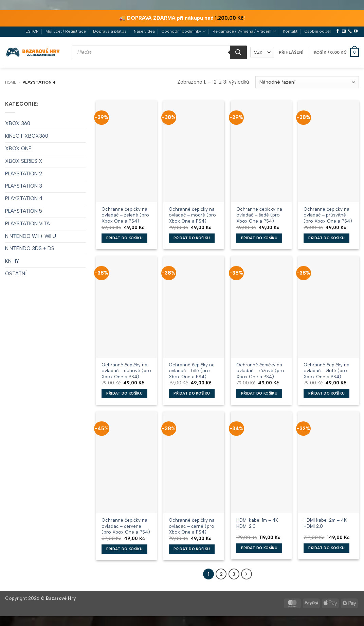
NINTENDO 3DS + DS (30, 248)
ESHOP (32, 31)
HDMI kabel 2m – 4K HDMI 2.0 (325, 523)
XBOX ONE (18, 149)
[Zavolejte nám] (350, 31)
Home (11, 82)
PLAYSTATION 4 (24, 198)
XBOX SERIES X (24, 161)
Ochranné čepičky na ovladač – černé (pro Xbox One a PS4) (192, 526)
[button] (291, 52)
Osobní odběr (318, 31)
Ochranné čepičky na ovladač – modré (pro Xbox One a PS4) (192, 215)
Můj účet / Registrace (66, 31)
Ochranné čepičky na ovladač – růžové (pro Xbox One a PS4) (260, 370)
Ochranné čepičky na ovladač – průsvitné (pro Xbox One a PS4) (328, 215)
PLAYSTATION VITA (28, 224)
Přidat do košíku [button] (124, 238)
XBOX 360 (18, 123)
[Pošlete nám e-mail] (344, 31)
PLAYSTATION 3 (24, 186)
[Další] (246, 574)
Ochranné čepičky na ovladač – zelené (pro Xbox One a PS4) (125, 215)
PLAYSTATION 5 (24, 211)
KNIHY (12, 261)
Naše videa (144, 31)
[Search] (238, 52)
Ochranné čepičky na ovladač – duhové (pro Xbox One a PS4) (126, 370)
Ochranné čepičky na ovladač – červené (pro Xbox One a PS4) (126, 526)
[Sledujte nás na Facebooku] (338, 31)
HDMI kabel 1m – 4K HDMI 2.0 (257, 523)
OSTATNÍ (16, 274)
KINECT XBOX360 (27, 136)
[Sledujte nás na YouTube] (356, 31)
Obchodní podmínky (184, 31)
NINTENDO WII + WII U (31, 236)
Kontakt (290, 31)
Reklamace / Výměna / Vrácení (244, 31)
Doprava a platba (110, 31)
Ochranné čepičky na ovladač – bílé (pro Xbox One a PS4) (192, 370)
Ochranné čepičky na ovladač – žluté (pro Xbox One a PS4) (326, 370)
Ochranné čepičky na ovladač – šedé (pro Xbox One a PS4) (259, 215)
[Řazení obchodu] (307, 82)
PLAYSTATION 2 (24, 174)
